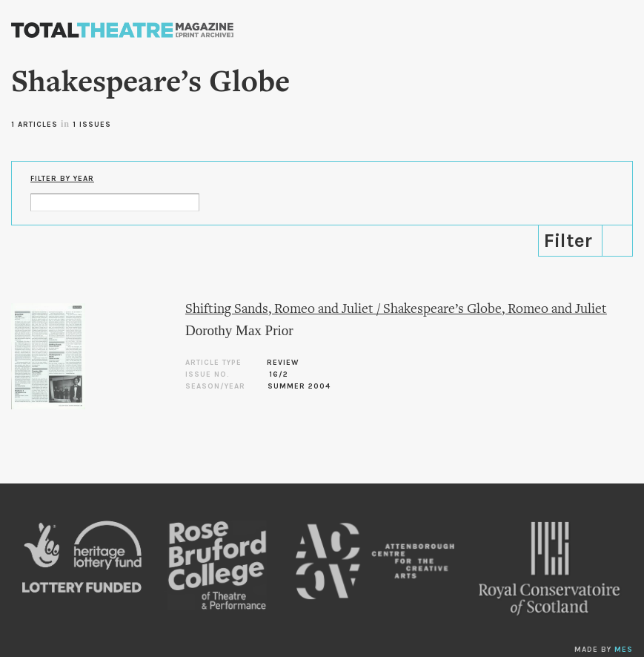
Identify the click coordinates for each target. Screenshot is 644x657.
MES (624, 650)
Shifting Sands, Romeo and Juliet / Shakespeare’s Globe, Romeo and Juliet (396, 310)
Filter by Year (62, 179)
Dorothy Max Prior (239, 330)
